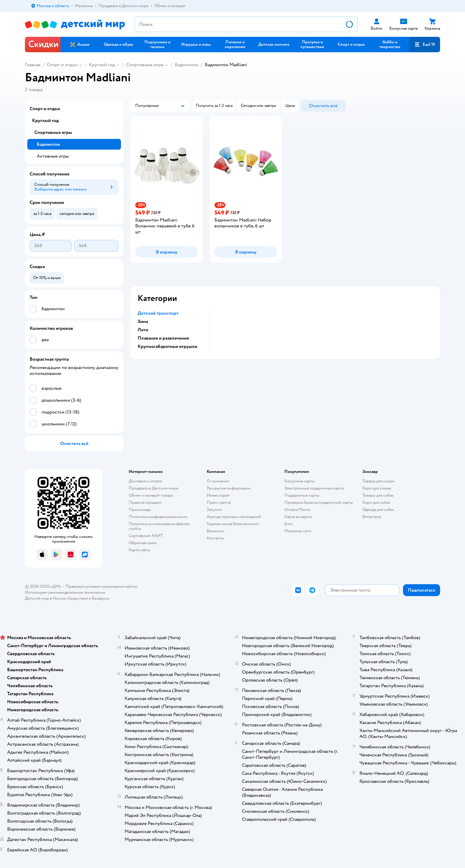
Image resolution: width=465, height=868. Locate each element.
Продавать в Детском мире (153, 488)
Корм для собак (376, 502)
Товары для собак (378, 495)
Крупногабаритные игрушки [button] (167, 346)
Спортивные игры (145, 65)
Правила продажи (145, 502)
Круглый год (102, 65)
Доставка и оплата (145, 481)
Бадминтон (187, 65)
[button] (425, 45)
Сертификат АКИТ (146, 536)
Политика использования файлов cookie (159, 526)
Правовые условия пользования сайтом (102, 586)
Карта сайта (139, 550)
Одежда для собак (378, 510)
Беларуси (101, 598)
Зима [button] (143, 321)
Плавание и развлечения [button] (163, 338)
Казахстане (78, 598)
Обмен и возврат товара (151, 495)
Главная (33, 65)
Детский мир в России (46, 598)
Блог (289, 524)
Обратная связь (143, 543)
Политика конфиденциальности (158, 517)
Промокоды (140, 510)
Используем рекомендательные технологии (65, 592)
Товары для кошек (379, 481)
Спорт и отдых (62, 65)
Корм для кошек (377, 488)
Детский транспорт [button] (158, 313)
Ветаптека (372, 517)
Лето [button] (143, 330)
